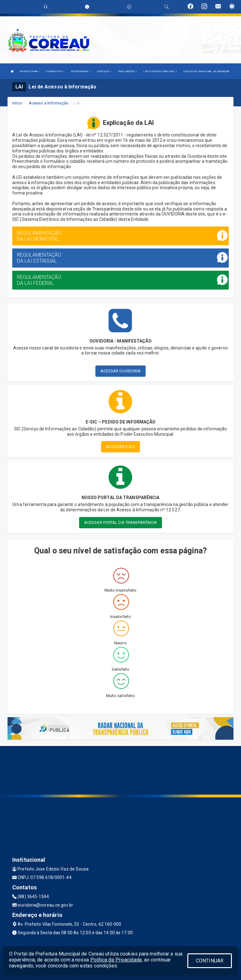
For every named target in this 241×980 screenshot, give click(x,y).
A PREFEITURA (30, 71)
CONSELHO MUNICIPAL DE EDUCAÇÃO (206, 71)
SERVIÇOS (104, 71)
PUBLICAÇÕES (128, 71)
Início (17, 103)
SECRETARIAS (80, 71)
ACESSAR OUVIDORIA (121, 371)
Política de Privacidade (116, 960)
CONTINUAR (210, 961)
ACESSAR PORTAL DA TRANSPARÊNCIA (120, 522)
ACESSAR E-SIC (120, 447)
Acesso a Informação (49, 103)
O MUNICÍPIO (55, 71)
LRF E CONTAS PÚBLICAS (160, 71)
